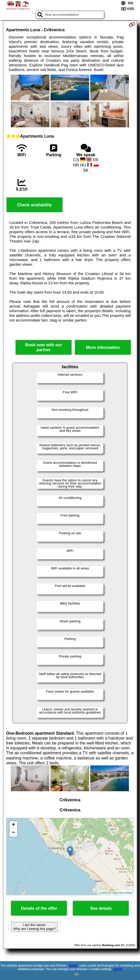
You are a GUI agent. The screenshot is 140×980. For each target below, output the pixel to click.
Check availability (35, 205)
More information (103, 347)
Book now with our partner (44, 347)
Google (73, 966)
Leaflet (103, 893)
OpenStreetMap (122, 893)
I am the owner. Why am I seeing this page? (35, 927)
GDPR (118, 969)
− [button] (14, 833)
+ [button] (14, 825)
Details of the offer (39, 908)
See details (101, 908)
